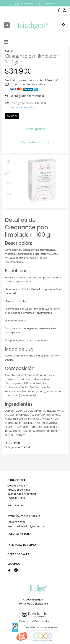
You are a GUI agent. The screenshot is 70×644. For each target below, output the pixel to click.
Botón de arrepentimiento (41, 627)
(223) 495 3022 (16, 498)
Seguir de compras (35, 142)
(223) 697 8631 (16, 522)
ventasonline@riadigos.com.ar (26, 526)
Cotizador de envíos (22, 107)
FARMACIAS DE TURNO (22, 545)
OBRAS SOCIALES (18, 554)
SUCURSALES (16, 505)
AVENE (17, 443)
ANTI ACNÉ (24, 447)
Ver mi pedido (35, 129)
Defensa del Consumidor (34, 621)
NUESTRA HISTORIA (19, 534)
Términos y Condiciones (33, 604)
